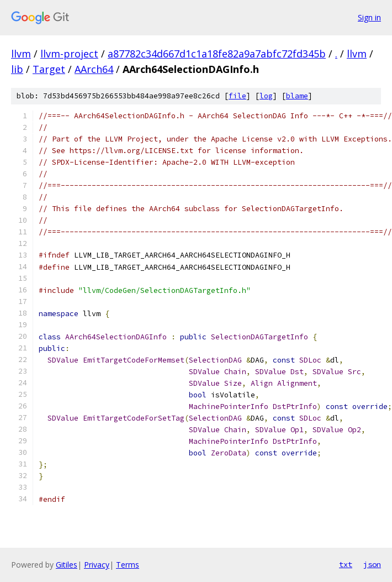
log (266, 96)
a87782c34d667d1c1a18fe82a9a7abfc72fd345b (217, 54)
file (237, 96)
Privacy (97, 565)
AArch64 (94, 69)
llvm (21, 54)
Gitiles (67, 565)
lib (17, 69)
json (372, 564)
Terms (128, 565)
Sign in (369, 17)
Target (49, 69)
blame (297, 96)
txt (346, 564)
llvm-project (69, 54)
